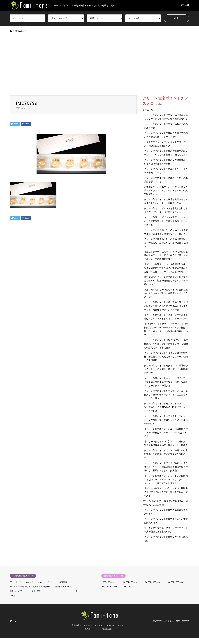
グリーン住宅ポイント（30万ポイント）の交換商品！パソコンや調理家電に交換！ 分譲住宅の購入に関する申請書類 (166, 344)
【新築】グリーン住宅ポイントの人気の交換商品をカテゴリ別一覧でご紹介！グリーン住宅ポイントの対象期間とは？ (166, 255)
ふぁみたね (167, 621)
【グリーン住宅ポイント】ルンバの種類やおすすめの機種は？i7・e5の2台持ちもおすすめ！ (166, 432)
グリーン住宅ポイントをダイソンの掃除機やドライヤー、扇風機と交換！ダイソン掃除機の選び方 (166, 369)
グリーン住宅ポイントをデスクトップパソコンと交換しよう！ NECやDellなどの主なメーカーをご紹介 (166, 407)
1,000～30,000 (108, 582)
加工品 (13, 596)
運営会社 (185, 5)
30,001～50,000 (130, 582)
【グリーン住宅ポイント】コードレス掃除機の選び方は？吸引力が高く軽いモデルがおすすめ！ (166, 492)
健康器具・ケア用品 (63, 587)
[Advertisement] (99, 66)
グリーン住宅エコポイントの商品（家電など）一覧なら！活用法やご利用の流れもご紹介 (166, 243)
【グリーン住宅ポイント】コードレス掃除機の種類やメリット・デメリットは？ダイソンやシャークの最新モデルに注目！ (166, 479)
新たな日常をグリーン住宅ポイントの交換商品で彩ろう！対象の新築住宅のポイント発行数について (166, 281)
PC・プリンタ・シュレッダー (22, 582)
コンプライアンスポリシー (93, 625)
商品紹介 (20, 31)
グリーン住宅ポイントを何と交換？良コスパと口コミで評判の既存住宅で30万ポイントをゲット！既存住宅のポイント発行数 (166, 306)
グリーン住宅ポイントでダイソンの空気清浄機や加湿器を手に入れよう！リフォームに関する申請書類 (166, 357)
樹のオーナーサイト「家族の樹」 (99, 629)
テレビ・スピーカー (46, 582)
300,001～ (128, 587)
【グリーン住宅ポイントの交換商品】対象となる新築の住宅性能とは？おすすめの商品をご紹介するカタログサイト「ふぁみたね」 (166, 268)
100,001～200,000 (175, 582)
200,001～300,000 (109, 587)
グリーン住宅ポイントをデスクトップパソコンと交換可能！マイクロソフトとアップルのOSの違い (166, 420)
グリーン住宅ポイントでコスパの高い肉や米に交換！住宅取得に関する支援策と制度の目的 (166, 454)
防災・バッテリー (17, 591)
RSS (15, 621)
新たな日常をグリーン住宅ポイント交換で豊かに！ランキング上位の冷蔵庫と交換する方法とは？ (166, 293)
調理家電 (63, 582)
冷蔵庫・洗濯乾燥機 (42, 587)
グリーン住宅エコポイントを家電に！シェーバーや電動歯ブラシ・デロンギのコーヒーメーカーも (166, 221)
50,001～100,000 (153, 582)
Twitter (11, 621)
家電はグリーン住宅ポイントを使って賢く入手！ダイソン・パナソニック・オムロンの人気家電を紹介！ (166, 191)
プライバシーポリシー (116, 625)
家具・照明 (36, 591)
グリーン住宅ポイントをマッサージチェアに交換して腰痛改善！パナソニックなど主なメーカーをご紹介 (166, 395)
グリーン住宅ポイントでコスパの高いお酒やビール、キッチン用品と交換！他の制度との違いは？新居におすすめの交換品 (166, 467)
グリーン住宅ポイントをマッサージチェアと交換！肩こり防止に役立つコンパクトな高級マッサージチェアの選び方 (166, 382)
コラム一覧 (148, 110)
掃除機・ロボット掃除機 (20, 587)
